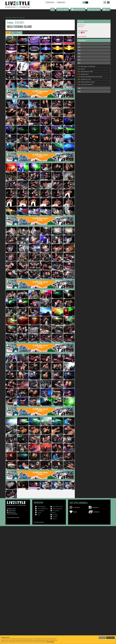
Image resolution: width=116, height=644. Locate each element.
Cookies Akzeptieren (110, 638)
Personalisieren (102, 638)
